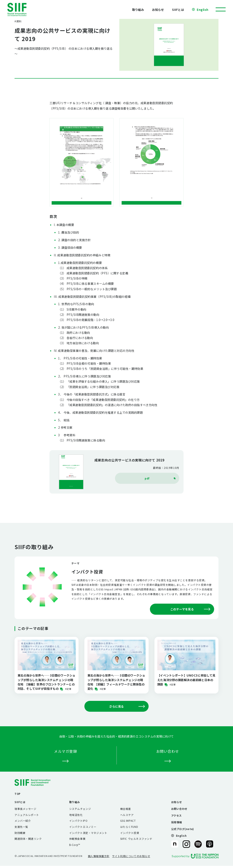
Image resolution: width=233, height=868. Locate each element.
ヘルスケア (127, 815)
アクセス (176, 815)
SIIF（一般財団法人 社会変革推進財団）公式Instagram (186, 844)
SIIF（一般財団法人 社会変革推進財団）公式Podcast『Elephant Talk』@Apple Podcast (210, 844)
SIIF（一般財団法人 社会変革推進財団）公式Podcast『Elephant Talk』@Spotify (198, 844)
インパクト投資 (130, 833)
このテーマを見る (190, 609)
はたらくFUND (129, 827)
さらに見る (127, 706)
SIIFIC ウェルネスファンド (136, 839)
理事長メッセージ (25, 809)
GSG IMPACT (128, 821)
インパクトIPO (78, 821)
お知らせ (158, 10)
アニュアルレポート (27, 815)
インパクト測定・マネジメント (88, 833)
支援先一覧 (21, 827)
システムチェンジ (80, 809)
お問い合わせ (179, 809)
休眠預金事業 (77, 839)
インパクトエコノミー (83, 827)
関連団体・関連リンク (28, 839)
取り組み (138, 10)
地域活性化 (76, 815)
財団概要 (20, 833)
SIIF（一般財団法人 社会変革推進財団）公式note (175, 844)
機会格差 (126, 809)
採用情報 (177, 822)
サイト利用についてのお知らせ (131, 856)
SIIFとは (178, 10)
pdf (160, 478)
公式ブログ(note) (183, 829)
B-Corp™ (75, 845)
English (203, 10)
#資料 (18, 21)
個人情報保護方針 (99, 856)
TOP (18, 794)
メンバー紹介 (23, 821)
